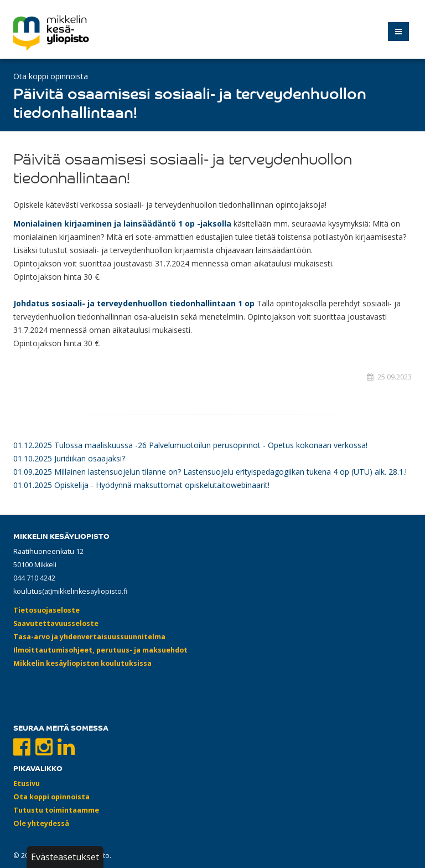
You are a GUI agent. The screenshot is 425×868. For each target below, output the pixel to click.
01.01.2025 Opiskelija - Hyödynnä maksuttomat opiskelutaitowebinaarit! (141, 485)
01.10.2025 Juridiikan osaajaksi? (69, 458)
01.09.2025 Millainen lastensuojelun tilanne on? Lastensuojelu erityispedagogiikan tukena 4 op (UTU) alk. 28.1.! (210, 472)
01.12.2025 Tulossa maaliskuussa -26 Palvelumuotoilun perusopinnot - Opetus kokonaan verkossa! (190, 445)
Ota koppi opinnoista (51, 76)
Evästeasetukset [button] (65, 857)
